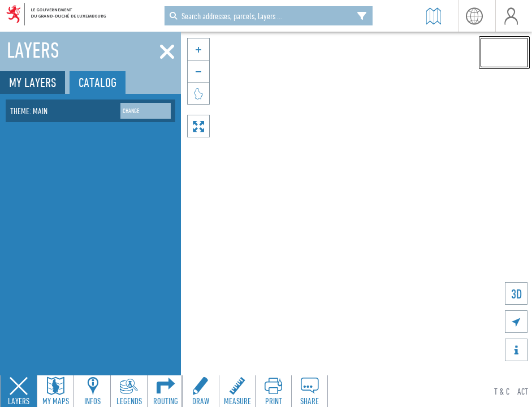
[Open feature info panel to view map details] (92, 391)
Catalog (98, 82)
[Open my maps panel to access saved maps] (55, 391)
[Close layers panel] (19, 391)
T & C (502, 391)
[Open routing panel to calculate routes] (166, 391)
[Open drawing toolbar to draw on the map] (201, 391)
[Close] (167, 52)
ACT (523, 391)
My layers (33, 82)
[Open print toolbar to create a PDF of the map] (273, 391)
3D (516, 294)
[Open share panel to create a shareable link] (309, 391)
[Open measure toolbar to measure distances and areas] (237, 391)
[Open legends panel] (129, 391)
